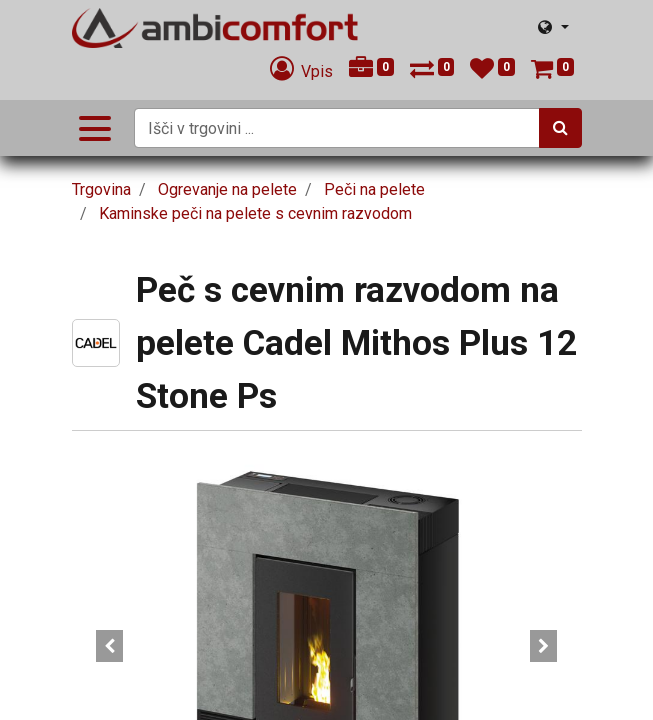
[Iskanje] (560, 128)
